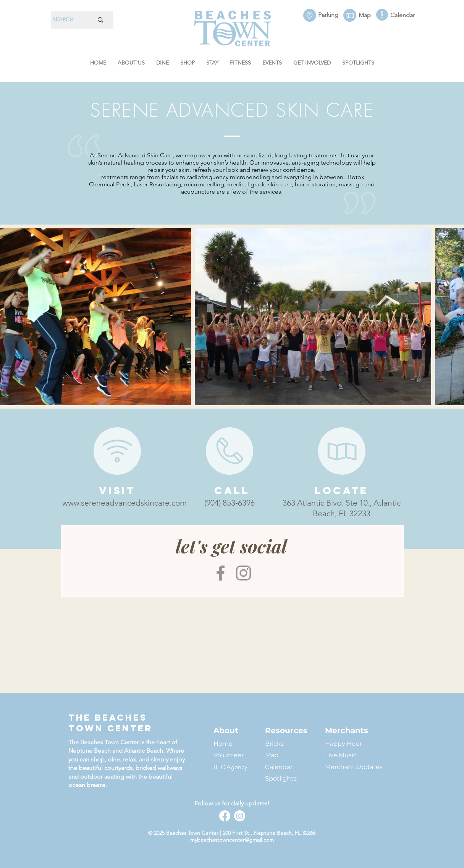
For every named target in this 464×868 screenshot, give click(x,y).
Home (223, 744)
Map (272, 755)
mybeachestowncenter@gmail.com (232, 840)
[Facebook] (221, 573)
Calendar (279, 767)
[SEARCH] (67, 20)
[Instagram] (243, 573)
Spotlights (281, 778)
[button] (131, 63)
